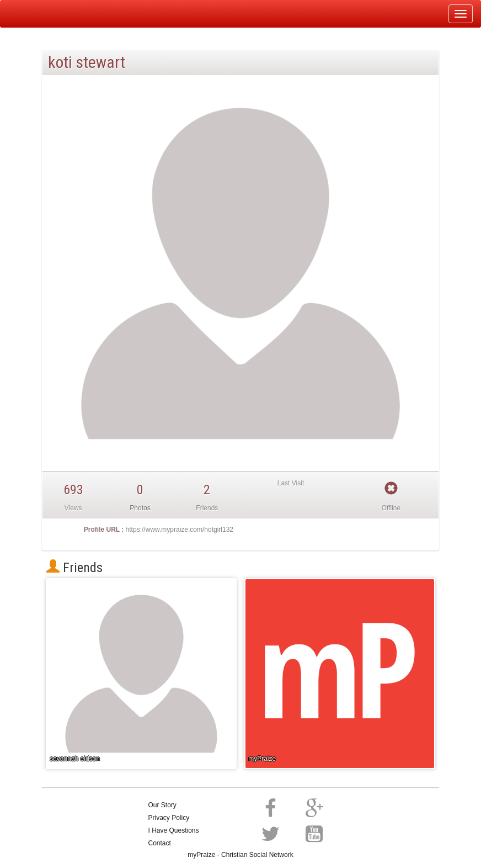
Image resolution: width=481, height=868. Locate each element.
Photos (140, 508)
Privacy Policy (169, 818)
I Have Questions (174, 830)
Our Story (162, 805)
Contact (160, 843)
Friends (74, 568)
